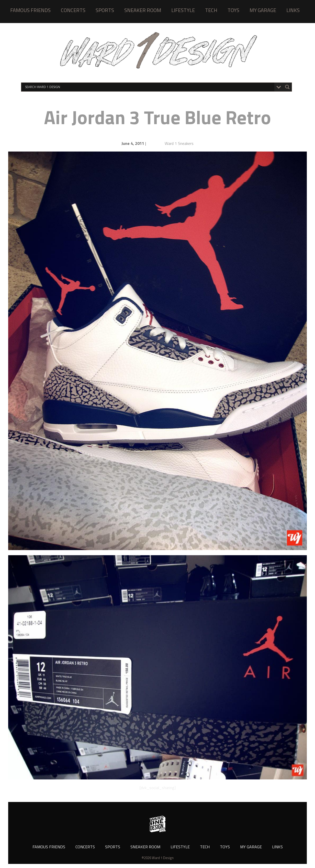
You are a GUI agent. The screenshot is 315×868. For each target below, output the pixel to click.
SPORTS (105, 10)
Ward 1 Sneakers (179, 143)
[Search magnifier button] (287, 87)
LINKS (293, 10)
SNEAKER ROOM (143, 10)
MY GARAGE (263, 10)
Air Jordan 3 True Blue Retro (157, 117)
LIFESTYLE (183, 10)
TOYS (233, 10)
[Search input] (149, 87)
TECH (211, 10)
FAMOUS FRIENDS (30, 10)
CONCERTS (73, 10)
